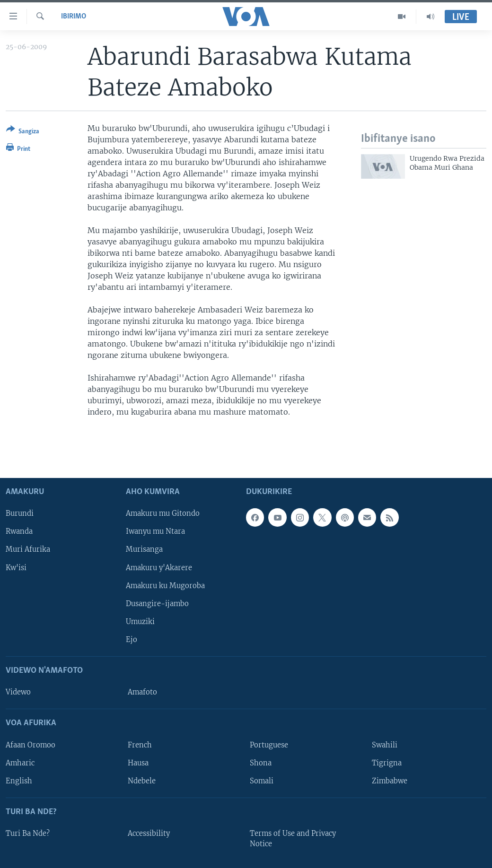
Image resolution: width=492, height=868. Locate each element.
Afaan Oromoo (31, 745)
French (140, 745)
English (19, 781)
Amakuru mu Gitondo (163, 513)
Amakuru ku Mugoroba (165, 585)
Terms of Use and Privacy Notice (293, 839)
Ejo (132, 639)
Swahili (385, 745)
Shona (261, 763)
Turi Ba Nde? (28, 833)
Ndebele (142, 781)
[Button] (23, 132)
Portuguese (269, 745)
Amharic (20, 763)
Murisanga (144, 549)
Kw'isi (16, 567)
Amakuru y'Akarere (159, 567)
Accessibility (149, 833)
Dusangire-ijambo (157, 603)
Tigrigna (387, 763)
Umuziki (140, 621)
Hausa (138, 763)
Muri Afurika (28, 549)
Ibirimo (74, 17)
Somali (262, 781)
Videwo (18, 692)
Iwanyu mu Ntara (155, 531)
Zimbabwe (390, 781)
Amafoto (142, 692)
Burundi (20, 513)
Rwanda (19, 531)
